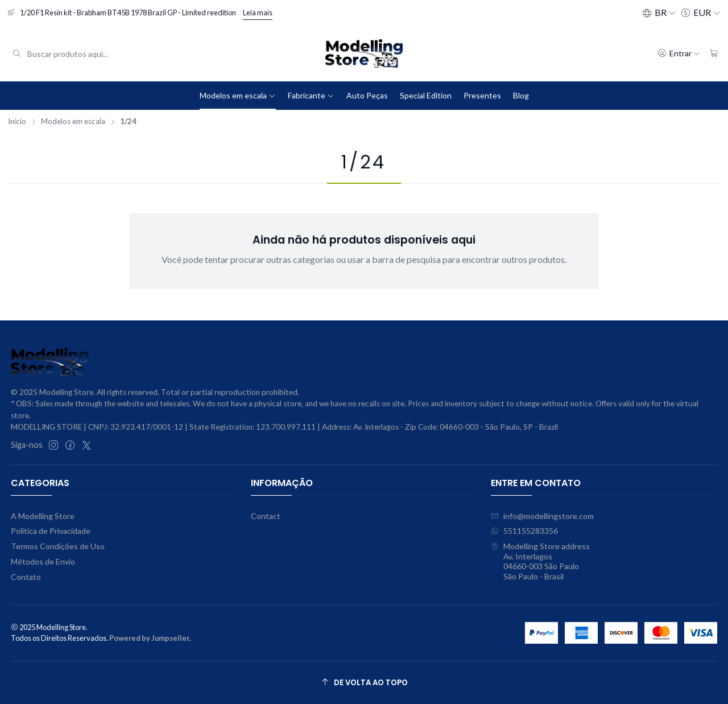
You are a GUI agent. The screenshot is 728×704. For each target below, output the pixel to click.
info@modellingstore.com (542, 516)
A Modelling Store (43, 516)
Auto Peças (367, 95)
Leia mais (258, 13)
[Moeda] (701, 13)
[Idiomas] (659, 13)
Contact (266, 516)
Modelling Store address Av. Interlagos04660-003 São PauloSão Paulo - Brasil (540, 561)
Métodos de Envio (43, 561)
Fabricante (311, 95)
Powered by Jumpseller (149, 638)
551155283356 (524, 531)
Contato (26, 577)
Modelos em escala (238, 95)
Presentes (482, 95)
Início (17, 122)
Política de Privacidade (51, 531)
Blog (521, 95)
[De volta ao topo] (364, 683)
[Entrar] (679, 54)
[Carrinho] (714, 54)
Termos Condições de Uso (58, 546)
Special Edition (426, 95)
